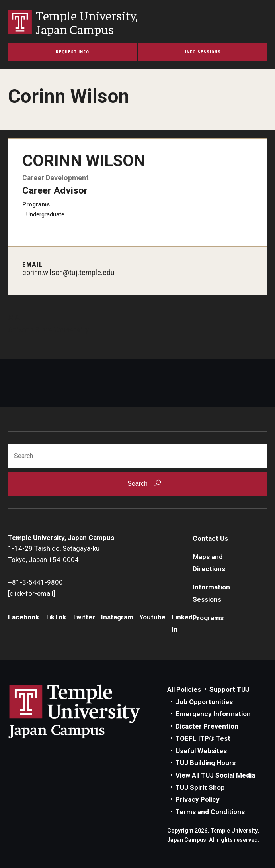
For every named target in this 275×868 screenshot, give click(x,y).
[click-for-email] (32, 593)
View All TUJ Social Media (215, 775)
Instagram (117, 617)
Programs (208, 618)
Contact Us (210, 538)
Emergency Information (213, 714)
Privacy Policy (198, 799)
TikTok (56, 617)
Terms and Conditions (210, 812)
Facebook (23, 617)
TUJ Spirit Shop (200, 787)
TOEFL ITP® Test (203, 738)
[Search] (137, 456)
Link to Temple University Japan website (88, 711)
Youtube (152, 617)
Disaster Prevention (207, 726)
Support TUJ (229, 689)
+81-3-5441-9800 (35, 582)
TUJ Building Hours (206, 763)
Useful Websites (201, 751)
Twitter (84, 617)
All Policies (184, 689)
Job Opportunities (204, 702)
